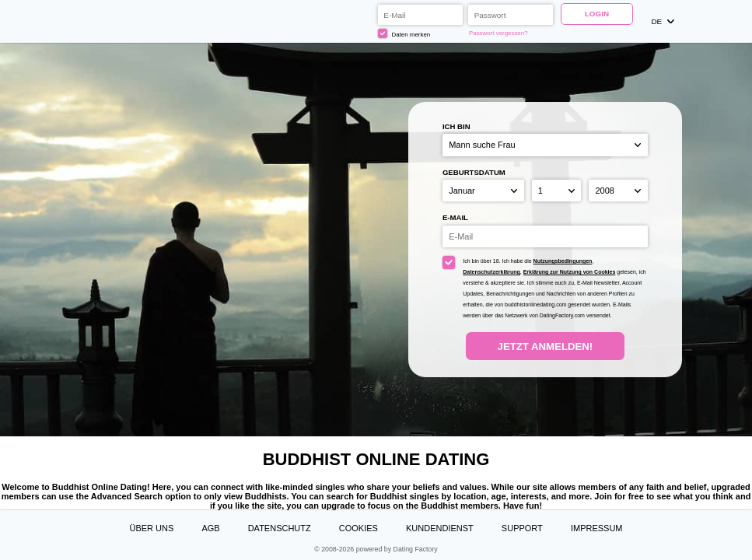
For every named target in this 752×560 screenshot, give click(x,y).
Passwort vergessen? (498, 33)
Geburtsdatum (474, 172)
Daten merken (404, 33)
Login (597, 14)
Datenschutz (280, 528)
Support (522, 528)
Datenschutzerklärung (491, 272)
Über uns (151, 528)
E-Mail (455, 217)
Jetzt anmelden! (546, 346)
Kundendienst (440, 528)
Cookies (359, 528)
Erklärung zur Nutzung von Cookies (570, 272)
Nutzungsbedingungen (563, 261)
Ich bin (456, 126)
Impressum (597, 528)
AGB (210, 528)
